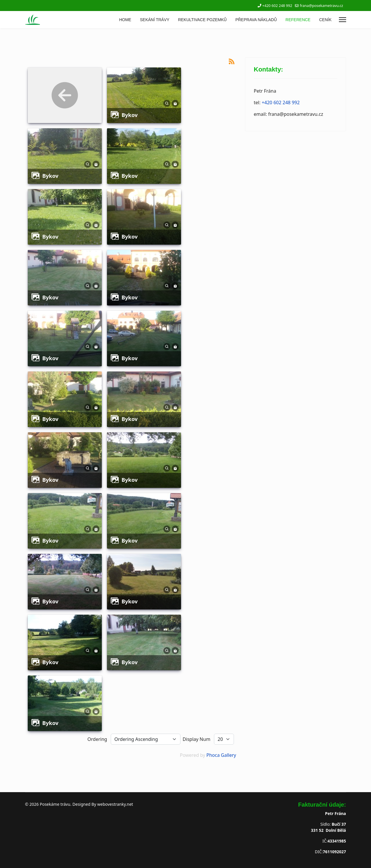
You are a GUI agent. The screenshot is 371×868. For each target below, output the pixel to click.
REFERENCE (298, 20)
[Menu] (343, 20)
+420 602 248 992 (277, 6)
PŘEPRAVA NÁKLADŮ (256, 20)
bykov (130, 115)
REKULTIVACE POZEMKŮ (202, 20)
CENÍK (325, 20)
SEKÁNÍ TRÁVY (155, 20)
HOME (125, 20)
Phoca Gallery (221, 755)
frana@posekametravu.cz (322, 6)
